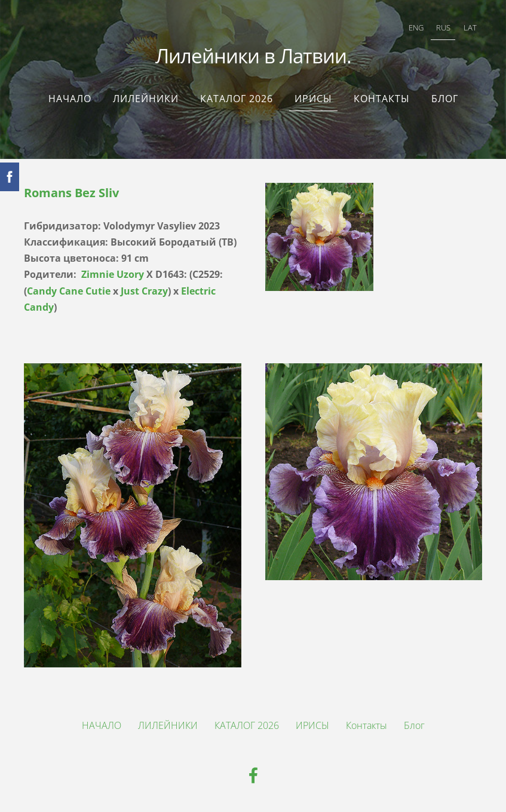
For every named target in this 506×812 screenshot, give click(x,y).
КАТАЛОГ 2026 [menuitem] (237, 99)
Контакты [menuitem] (382, 99)
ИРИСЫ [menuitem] (313, 99)
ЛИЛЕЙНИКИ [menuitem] (146, 99)
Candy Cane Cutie (69, 291)
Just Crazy (144, 291)
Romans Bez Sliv (71, 193)
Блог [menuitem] (445, 99)
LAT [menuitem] (470, 27)
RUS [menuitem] (443, 27)
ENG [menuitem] (416, 27)
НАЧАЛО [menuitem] (70, 99)
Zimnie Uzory (113, 274)
